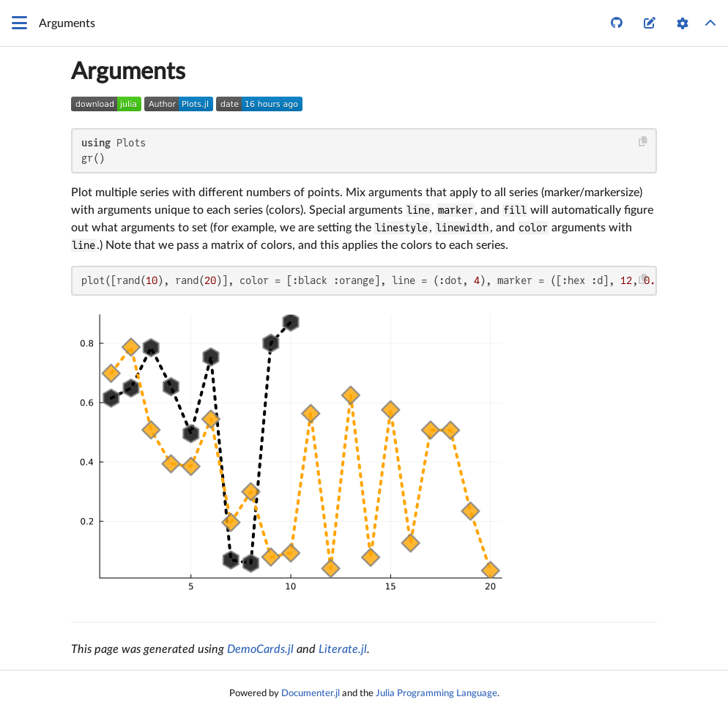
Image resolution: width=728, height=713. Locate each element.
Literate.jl (343, 649)
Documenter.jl (311, 693)
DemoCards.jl (260, 649)
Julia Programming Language (437, 693)
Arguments (128, 72)
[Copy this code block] (643, 142)
